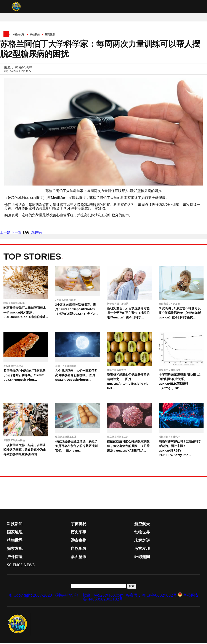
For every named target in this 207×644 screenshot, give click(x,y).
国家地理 (15, 533)
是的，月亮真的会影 (66, 367)
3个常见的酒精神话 (66, 300)
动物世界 (142, 533)
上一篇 (5, 233)
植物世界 (15, 541)
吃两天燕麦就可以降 (15, 304)
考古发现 (142, 549)
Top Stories (32, 257)
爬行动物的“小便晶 (14, 367)
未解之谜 (142, 541)
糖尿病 (37, 233)
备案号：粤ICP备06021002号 (151, 596)
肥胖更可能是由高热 (15, 441)
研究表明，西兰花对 (170, 371)
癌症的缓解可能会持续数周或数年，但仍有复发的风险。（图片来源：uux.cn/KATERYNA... (128, 446)
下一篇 (16, 233)
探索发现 (15, 549)
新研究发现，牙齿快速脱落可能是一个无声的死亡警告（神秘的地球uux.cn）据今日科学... (128, 314)
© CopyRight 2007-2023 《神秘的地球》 (45, 596)
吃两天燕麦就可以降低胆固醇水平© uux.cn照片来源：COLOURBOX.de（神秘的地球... (26, 313)
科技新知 (35, 35)
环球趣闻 (142, 557)
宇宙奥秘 (79, 524)
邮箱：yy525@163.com (103, 596)
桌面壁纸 (79, 557)
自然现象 (79, 549)
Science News (21, 565)
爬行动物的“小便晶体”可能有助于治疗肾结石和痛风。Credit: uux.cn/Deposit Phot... (24, 376)
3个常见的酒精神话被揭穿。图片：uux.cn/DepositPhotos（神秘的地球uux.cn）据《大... (77, 310)
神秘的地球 (18, 35)
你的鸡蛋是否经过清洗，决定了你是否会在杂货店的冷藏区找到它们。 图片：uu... (76, 446)
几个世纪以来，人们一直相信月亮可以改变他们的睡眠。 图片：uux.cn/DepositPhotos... (77, 376)
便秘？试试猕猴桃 (117, 371)
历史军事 (79, 533)
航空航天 (142, 524)
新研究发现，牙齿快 (118, 304)
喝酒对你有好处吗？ (170, 437)
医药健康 (50, 35)
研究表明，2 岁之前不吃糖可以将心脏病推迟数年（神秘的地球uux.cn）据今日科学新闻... (180, 314)
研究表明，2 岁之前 (170, 304)
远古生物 (79, 541)
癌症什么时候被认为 (118, 437)
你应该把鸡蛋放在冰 (66, 437)
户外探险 (15, 557)
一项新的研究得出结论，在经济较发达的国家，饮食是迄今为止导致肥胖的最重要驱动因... (25, 450)
